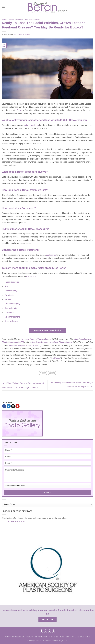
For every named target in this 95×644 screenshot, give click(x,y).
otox (20, 110)
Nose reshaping (11, 321)
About (8, 637)
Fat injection (10, 295)
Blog (62, 637)
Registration (41, 637)
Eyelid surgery (11, 291)
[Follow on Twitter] (49, 631)
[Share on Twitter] (45, 373)
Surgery (69, 342)
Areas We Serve (83, 637)
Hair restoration (11, 308)
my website (31, 276)
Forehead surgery (12, 304)
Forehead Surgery (32, 19)
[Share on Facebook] (41, 373)
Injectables (9, 313)
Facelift (8, 299)
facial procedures (31, 125)
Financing (53, 637)
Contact (70, 637)
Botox (4, 19)
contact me (51, 255)
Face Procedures (15, 19)
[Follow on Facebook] (41, 631)
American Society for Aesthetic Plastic (48, 342)
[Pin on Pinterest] (54, 373)
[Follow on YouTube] (54, 631)
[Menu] (3, 7)
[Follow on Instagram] (46, 631)
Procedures (18, 637)
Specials (30, 637)
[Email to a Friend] (50, 373)
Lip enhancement (12, 317)
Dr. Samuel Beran (16, 521)
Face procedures (12, 282)
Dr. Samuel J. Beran (22, 35)
